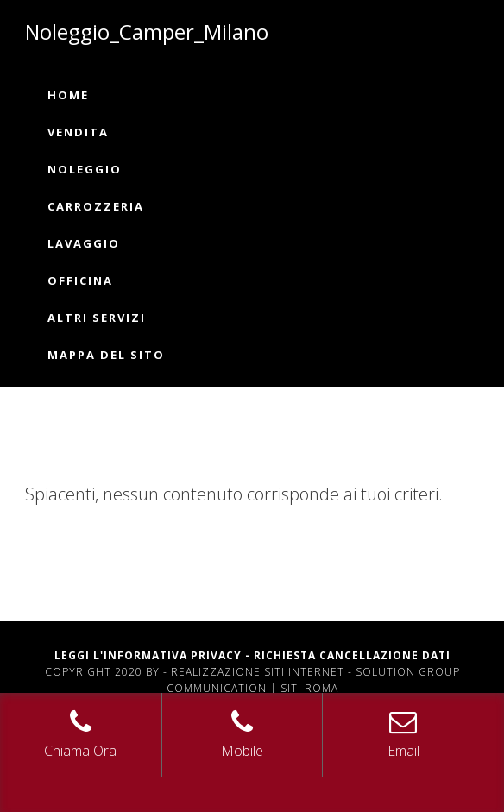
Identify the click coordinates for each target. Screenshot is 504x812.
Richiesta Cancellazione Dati (352, 655)
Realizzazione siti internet (258, 672)
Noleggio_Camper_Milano (147, 31)
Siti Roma (309, 688)
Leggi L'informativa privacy (148, 655)
